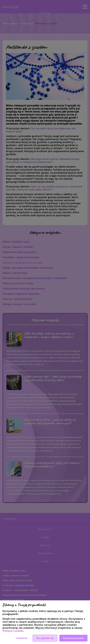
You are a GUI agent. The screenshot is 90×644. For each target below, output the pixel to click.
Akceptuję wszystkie (73, 638)
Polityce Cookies (13, 631)
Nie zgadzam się (45, 638)
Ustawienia (22, 638)
